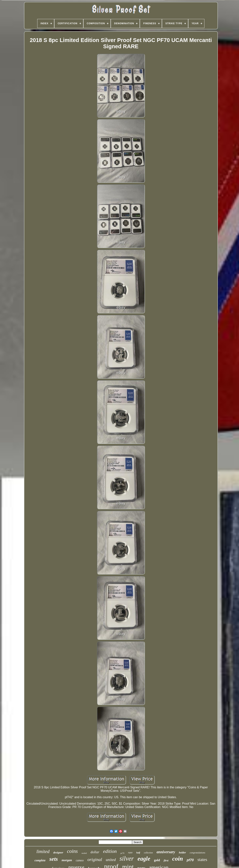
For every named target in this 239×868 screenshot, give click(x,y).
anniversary (166, 852)
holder (182, 853)
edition (110, 851)
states (202, 860)
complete (40, 860)
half (138, 853)
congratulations (197, 853)
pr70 (122, 853)
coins (72, 851)
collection (148, 853)
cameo (80, 860)
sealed (84, 853)
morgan (67, 860)
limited (43, 851)
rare (130, 853)
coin (178, 859)
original (95, 859)
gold (157, 860)
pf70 (190, 860)
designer (58, 852)
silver (127, 858)
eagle (144, 859)
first (166, 860)
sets (54, 859)
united (111, 860)
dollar (95, 852)
